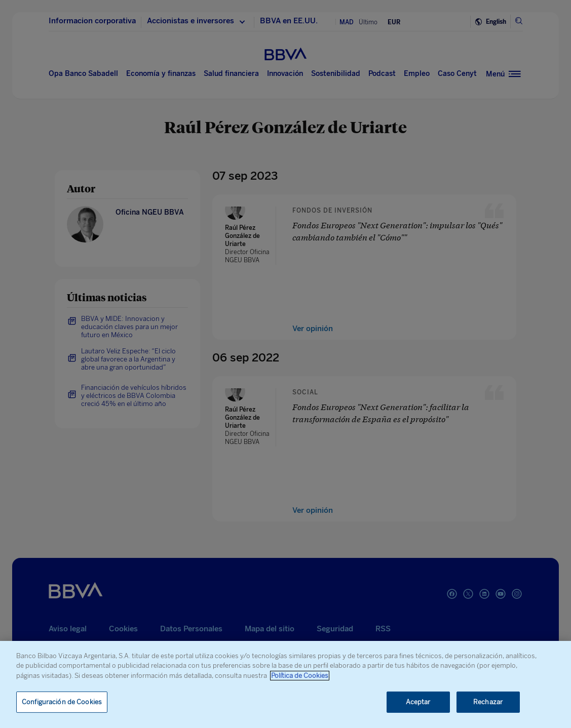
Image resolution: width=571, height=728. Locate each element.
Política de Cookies (300, 676)
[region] (285, 684)
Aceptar (418, 702)
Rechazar (488, 702)
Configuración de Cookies (62, 702)
